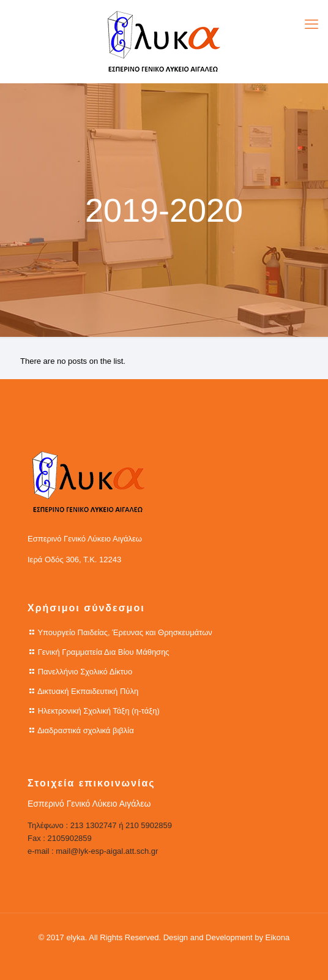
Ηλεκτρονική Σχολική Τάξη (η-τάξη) (99, 711)
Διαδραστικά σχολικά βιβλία (86, 730)
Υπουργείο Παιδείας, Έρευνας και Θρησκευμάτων (125, 632)
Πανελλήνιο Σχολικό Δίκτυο (85, 672)
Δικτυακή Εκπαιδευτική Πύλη (88, 691)
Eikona (278, 937)
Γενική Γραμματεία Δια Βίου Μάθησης (104, 652)
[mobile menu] (311, 24)
